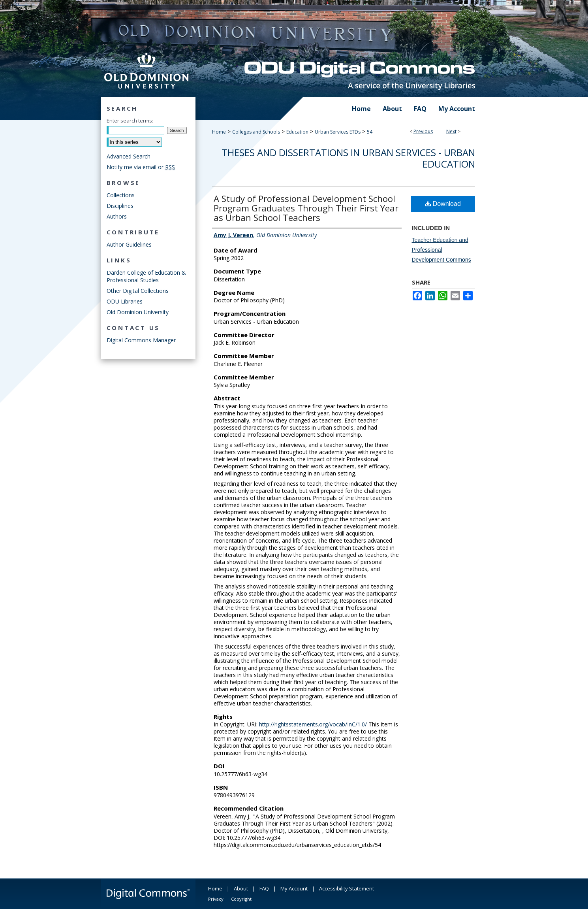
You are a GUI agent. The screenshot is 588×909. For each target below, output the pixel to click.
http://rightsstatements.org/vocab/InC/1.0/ (313, 724)
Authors (117, 216)
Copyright (241, 899)
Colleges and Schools (256, 132)
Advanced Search (129, 156)
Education (297, 132)
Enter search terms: (130, 121)
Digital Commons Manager (141, 340)
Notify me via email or (141, 167)
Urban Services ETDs (338, 132)
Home (219, 132)
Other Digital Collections (138, 291)
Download (443, 204)
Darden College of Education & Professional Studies (146, 276)
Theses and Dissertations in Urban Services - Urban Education (348, 158)
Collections (121, 195)
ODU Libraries (125, 301)
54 (370, 132)
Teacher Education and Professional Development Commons (441, 250)
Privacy (216, 899)
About (241, 888)
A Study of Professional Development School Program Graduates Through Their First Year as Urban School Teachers (306, 208)
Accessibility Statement (347, 888)
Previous (423, 131)
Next (451, 131)
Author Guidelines (129, 244)
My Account (294, 888)
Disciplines (120, 206)
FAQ (264, 888)
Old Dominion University (138, 312)
